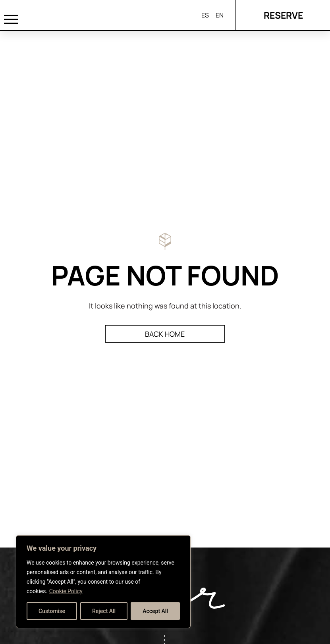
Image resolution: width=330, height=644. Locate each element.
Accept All (155, 611)
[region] (103, 582)
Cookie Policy (66, 591)
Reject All (104, 611)
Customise (52, 611)
